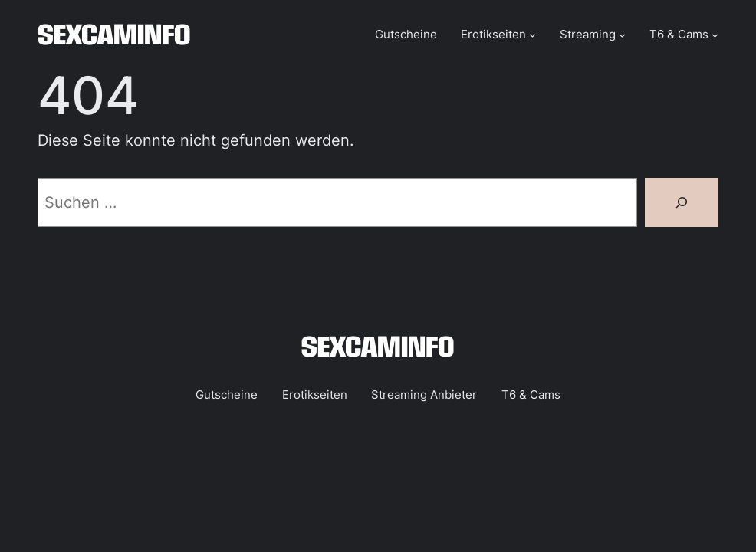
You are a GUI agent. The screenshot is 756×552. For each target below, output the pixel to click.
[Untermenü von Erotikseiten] (532, 35)
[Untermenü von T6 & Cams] (715, 35)
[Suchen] (682, 202)
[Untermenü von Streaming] (622, 35)
